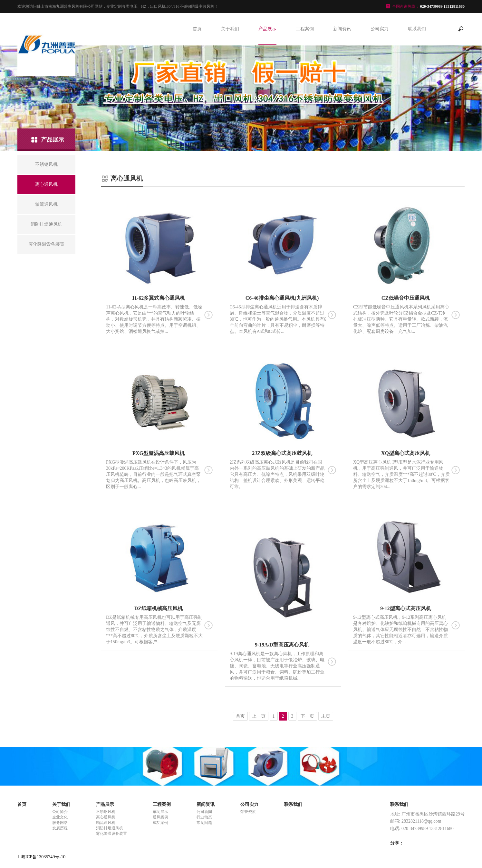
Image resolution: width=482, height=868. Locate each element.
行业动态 (204, 817)
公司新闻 (204, 812)
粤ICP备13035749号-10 (43, 857)
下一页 (307, 716)
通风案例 (160, 817)
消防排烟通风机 (110, 828)
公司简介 (60, 812)
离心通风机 (106, 817)
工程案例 (305, 29)
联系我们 (417, 29)
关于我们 (230, 29)
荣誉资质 (248, 812)
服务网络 (60, 823)
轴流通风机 (106, 823)
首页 (197, 29)
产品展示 (267, 29)
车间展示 (160, 812)
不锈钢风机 (106, 812)
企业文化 (60, 817)
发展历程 (60, 828)
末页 (326, 716)
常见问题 (204, 823)
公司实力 (380, 29)
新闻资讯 (342, 29)
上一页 (259, 716)
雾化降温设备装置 (111, 834)
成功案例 (160, 823)
